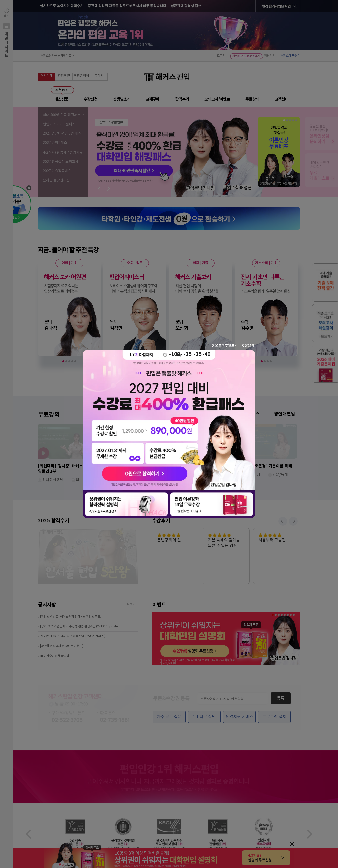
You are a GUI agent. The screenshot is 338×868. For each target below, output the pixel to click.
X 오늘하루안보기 (225, 345)
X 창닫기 (248, 345)
